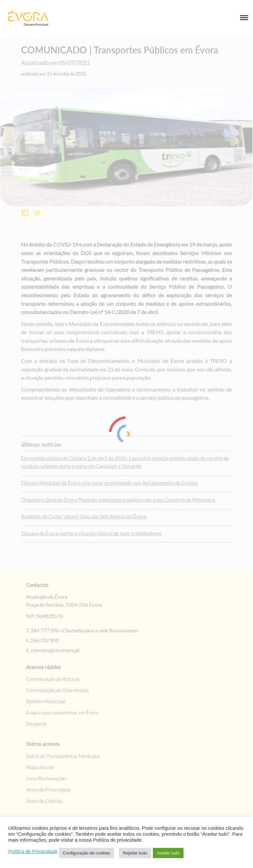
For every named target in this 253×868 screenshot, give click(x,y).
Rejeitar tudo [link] (135, 853)
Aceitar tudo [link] (168, 853)
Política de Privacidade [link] (33, 852)
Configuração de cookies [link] (86, 853)
